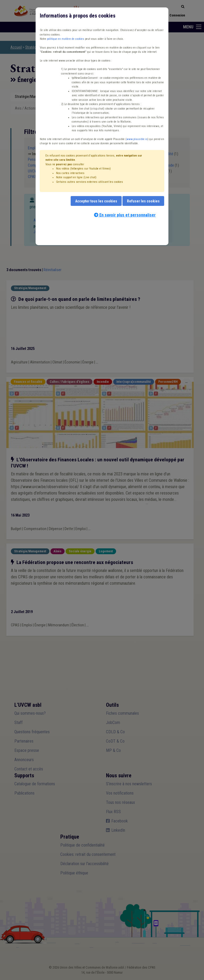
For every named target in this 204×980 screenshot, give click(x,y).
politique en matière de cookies (66, 39)
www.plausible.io (137, 139)
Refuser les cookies (143, 201)
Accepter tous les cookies (96, 201)
